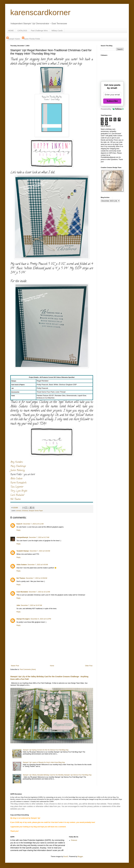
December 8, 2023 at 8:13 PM (41, 619)
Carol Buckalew (17, 495)
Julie (18, 605)
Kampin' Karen (14, 39)
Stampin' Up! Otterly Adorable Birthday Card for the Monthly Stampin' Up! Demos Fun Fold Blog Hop (57, 775)
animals (19, 511)
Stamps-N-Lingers (23, 619)
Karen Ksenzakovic (18, 483)
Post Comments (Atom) (28, 669)
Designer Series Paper (36, 511)
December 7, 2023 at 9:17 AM (39, 537)
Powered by (112, 109)
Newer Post (15, 666)
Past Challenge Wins (39, 31)
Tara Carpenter (17, 487)
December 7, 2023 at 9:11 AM (33, 524)
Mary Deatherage (18, 466)
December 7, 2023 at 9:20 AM (40, 551)
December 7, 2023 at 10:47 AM (31, 605)
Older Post (89, 666)
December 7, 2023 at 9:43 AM (38, 565)
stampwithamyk (22, 537)
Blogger (80, 857)
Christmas (25, 511)
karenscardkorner (40, 12)
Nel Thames (16, 499)
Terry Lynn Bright (19, 491)
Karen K (19, 524)
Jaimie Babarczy (18, 470)
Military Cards (57, 31)
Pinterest (74, 840)
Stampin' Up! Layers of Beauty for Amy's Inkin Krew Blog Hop (44, 762)
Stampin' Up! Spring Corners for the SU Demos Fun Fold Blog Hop (46, 750)
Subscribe (112, 101)
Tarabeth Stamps (23, 551)
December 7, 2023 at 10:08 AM (36, 578)
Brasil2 (66, 857)
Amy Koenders (17, 462)
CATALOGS (22, 31)
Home (52, 666)
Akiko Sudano (16, 479)
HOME (11, 31)
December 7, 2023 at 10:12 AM (39, 592)
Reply (18, 530)
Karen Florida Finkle (32, 39)
